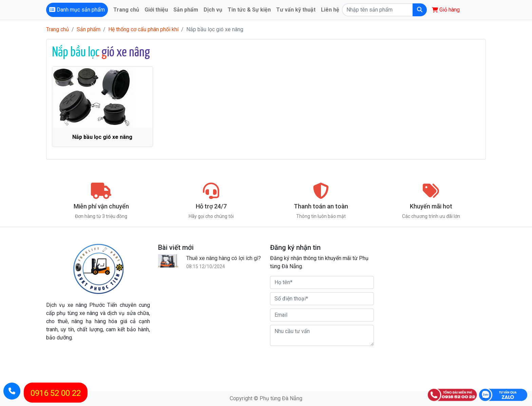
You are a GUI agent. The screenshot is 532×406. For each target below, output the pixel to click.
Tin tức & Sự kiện (249, 10)
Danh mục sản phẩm (77, 10)
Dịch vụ (213, 10)
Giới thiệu (156, 10)
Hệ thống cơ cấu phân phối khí (143, 29)
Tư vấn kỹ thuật (296, 10)
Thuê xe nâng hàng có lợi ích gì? (224, 258)
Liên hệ (330, 10)
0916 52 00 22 (56, 393)
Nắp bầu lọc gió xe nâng (102, 137)
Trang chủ (126, 10)
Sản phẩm (186, 10)
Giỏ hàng (446, 10)
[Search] (377, 10)
